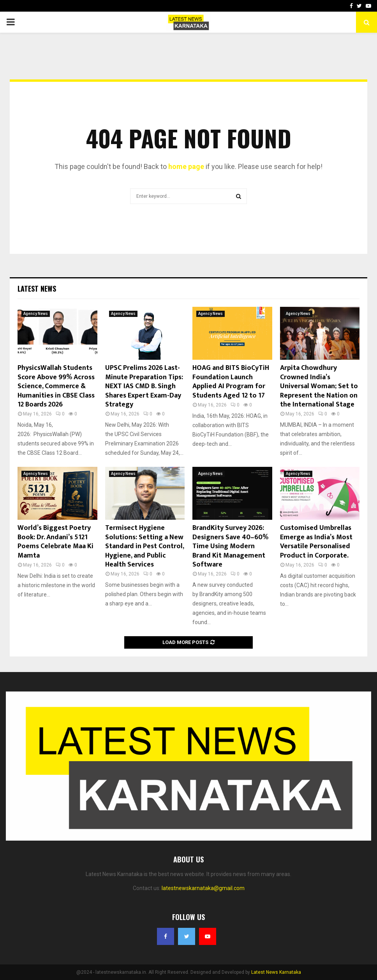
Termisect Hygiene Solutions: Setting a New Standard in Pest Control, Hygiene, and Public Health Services (144, 546)
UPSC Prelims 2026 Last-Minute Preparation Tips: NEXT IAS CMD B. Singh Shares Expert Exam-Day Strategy (144, 386)
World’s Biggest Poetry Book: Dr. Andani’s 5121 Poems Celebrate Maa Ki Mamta (55, 542)
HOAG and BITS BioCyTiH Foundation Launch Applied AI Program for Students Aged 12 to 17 (231, 382)
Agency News (36, 314)
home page (186, 166)
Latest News (37, 289)
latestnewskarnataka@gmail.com (203, 888)
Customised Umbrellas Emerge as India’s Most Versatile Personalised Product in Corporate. (316, 542)
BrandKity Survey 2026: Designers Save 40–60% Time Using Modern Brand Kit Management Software (230, 546)
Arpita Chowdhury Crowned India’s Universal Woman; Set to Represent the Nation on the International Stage (319, 386)
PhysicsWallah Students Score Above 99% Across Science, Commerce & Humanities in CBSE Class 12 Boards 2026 (56, 386)
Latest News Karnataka (276, 972)
